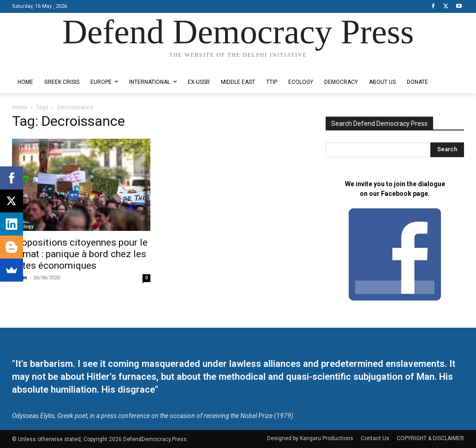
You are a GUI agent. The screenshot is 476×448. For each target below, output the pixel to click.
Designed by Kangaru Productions (48, 64)
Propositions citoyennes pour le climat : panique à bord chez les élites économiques (80, 254)
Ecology (24, 227)
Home (20, 107)
